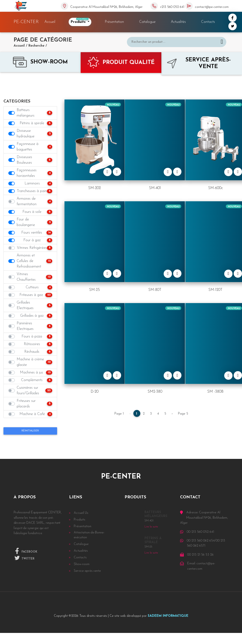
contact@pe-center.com (212, 7)
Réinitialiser (30, 431)
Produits (80, 21)
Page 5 (183, 414)
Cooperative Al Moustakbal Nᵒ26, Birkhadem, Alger (106, 7)
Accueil (51, 22)
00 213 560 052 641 (200, 532)
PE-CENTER (26, 22)
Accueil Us (81, 513)
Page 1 (119, 414)
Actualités (178, 22)
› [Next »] (172, 414)
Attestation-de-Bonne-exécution (89, 535)
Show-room (82, 564)
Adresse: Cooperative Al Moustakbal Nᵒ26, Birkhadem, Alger (204, 518)
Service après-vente (87, 571)
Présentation (114, 22)
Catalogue (147, 22)
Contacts (208, 22)
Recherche (36, 46)
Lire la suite (151, 527)
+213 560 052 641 (172, 7)
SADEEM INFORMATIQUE (168, 616)
